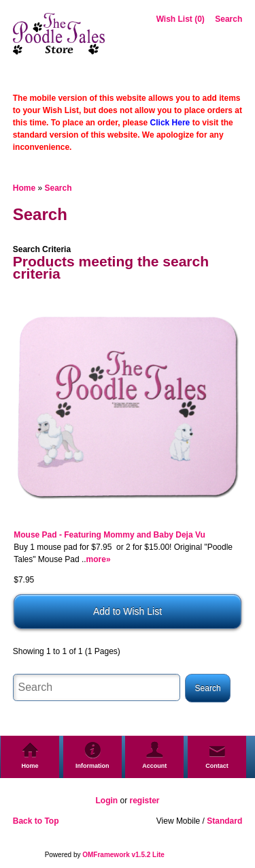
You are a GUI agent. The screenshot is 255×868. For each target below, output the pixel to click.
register (144, 801)
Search (228, 19)
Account (154, 766)
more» (99, 559)
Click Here (170, 123)
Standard (224, 821)
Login (106, 801)
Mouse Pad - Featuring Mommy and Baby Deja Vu (109, 535)
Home (24, 188)
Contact (217, 766)
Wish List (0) (181, 19)
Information (92, 766)
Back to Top (36, 821)
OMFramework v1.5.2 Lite (123, 855)
